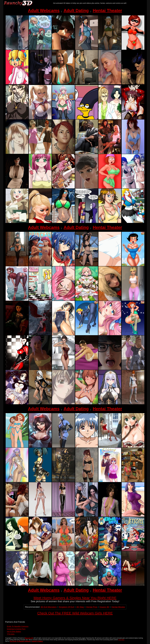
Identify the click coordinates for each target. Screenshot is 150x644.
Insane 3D (104, 607)
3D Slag (80, 607)
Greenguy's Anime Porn (16, 629)
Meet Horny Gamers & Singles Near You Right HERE (75, 598)
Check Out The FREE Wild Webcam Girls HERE (75, 613)
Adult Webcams (44, 11)
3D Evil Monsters (49, 607)
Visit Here (121, 640)
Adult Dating (76, 11)
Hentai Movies (118, 607)
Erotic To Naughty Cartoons (18, 626)
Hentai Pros (92, 607)
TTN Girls (11, 634)
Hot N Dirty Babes (14, 631)
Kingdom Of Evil (66, 607)
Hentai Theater (107, 11)
